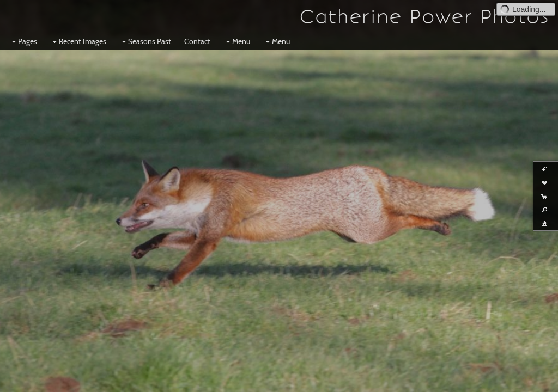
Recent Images (78, 41)
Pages (23, 41)
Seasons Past (145, 41)
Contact (197, 41)
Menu (237, 41)
